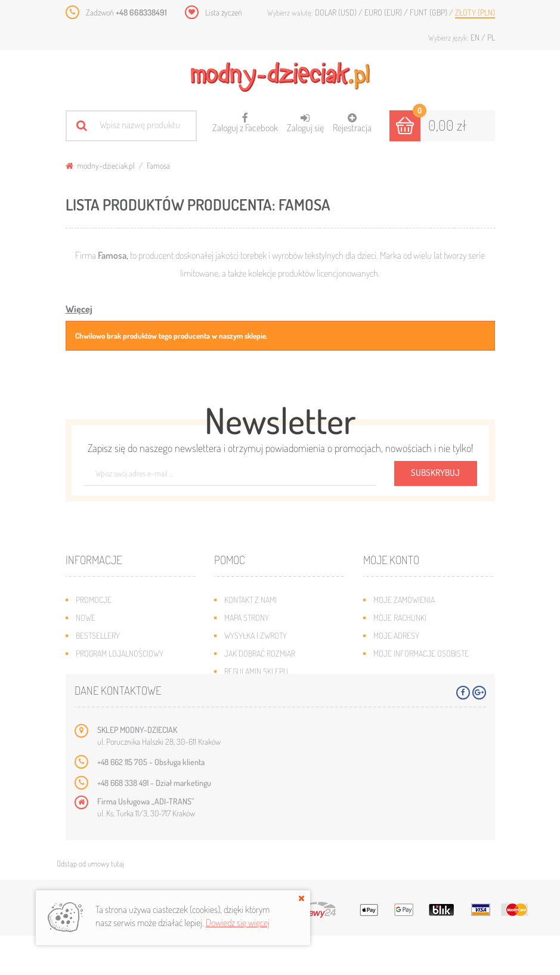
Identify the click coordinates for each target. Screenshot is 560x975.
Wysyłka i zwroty (256, 635)
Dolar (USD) (337, 12)
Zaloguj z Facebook (245, 119)
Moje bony (392, 671)
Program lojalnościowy (120, 653)
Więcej (79, 309)
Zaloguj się (305, 123)
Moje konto (391, 560)
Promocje (94, 600)
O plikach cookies (107, 671)
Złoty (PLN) (475, 12)
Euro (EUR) (384, 12)
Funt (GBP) (429, 12)
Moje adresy (396, 635)
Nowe (86, 617)
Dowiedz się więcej (238, 923)
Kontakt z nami (250, 600)
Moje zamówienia (404, 600)
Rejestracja (352, 123)
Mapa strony (247, 617)
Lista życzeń (224, 12)
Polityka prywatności (263, 689)
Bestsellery (98, 635)
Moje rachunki (400, 617)
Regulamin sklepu (256, 671)
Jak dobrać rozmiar (260, 653)
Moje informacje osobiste (421, 653)
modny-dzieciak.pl (100, 165)
